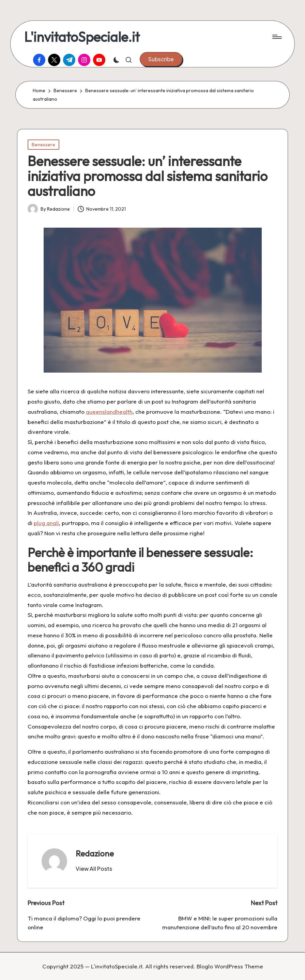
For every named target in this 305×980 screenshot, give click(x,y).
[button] (161, 59)
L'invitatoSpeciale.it (82, 37)
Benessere (43, 145)
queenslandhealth (109, 412)
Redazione (95, 853)
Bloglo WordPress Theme (230, 966)
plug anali (46, 523)
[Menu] (277, 37)
